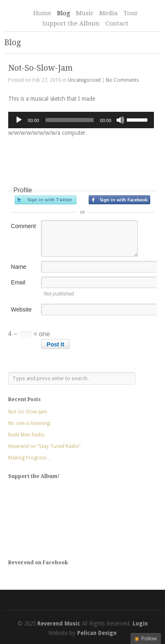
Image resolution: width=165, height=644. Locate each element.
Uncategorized (84, 80)
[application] (81, 120)
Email (18, 282)
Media (109, 13)
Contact (117, 23)
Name (19, 267)
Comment (24, 226)
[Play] (19, 120)
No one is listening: (30, 423)
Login (140, 623)
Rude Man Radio (26, 435)
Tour (131, 13)
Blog (64, 13)
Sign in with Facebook (119, 200)
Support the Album (71, 23)
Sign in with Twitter (46, 200)
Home (42, 13)
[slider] (69, 120)
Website (21, 309)
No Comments (122, 80)
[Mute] (120, 120)
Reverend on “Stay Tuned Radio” (44, 446)
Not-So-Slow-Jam (40, 68)
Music (85, 13)
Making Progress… (30, 458)
